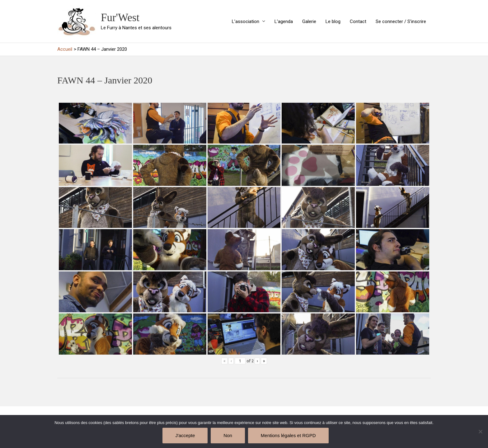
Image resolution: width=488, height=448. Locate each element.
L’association (246, 21)
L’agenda (284, 21)
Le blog (333, 21)
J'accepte (185, 435)
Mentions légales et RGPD (288, 435)
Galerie (309, 21)
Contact (358, 21)
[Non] (480, 431)
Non (228, 435)
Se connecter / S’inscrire (401, 21)
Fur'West (120, 18)
